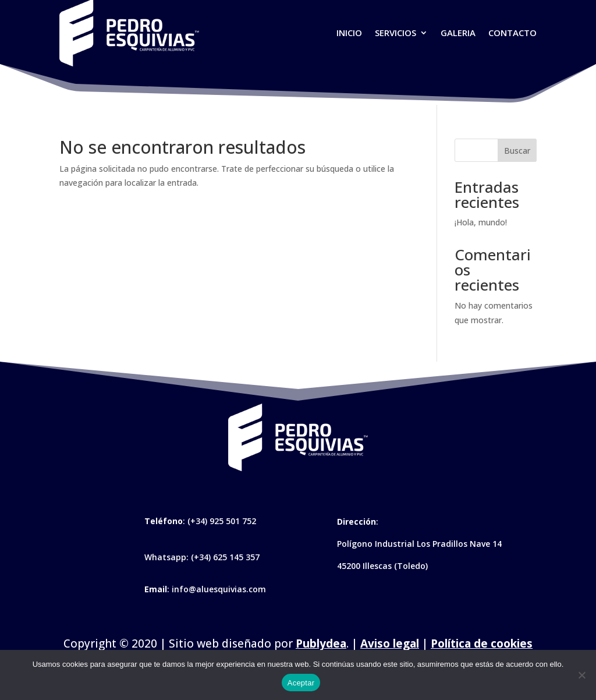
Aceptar (301, 683)
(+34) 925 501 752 (222, 521)
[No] (581, 675)
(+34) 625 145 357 (225, 557)
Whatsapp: (168, 557)
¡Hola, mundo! (481, 222)
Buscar (517, 151)
